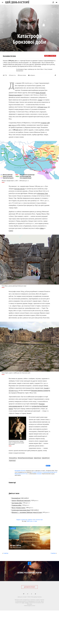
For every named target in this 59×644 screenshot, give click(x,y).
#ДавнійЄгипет (46, 458)
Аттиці (40, 100)
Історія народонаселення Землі (21, 510)
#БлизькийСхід (13, 458)
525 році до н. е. (14, 390)
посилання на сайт (39, 603)
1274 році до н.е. (42, 107)
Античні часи (39, 520)
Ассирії (46, 388)
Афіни (42, 228)
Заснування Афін (17, 503)
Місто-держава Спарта (18, 508)
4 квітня (6, 553)
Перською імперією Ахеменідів (40, 390)
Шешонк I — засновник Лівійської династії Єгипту (27, 512)
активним (39, 474)
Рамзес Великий (41, 93)
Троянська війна (16, 505)
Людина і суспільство (50, 56)
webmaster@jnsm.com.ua (29, 605)
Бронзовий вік (16, 498)
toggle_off (56, 2)
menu (3, 2)
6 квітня (53, 553)
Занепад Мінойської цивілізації (21, 500)
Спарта (11, 231)
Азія (34, 520)
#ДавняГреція (37, 458)
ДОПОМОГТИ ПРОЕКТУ (30, 587)
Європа (30, 520)
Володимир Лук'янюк (9, 56)
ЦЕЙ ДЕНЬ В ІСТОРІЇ (17, 2)
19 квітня (44, 123)
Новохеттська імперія (15, 95)
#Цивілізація (12, 461)
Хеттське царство (19, 189)
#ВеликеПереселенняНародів (25, 458)
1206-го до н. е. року (32, 521)
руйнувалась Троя (42, 193)
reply (55, 75)
